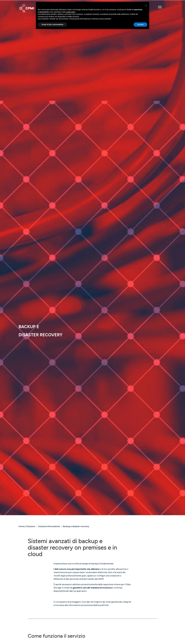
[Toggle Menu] (160, 7)
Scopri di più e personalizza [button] (52, 24)
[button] (146, 6)
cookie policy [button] (71, 12)
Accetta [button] (140, 24)
